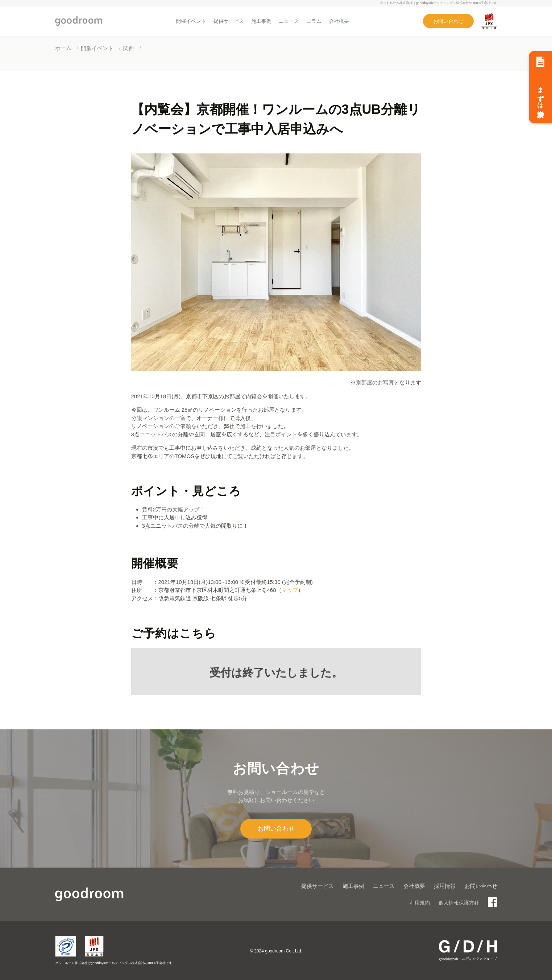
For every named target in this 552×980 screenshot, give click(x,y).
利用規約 (420, 903)
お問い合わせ (448, 21)
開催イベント (191, 21)
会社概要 (339, 21)
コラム (314, 21)
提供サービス (229, 21)
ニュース (289, 21)
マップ (290, 590)
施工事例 (261, 21)
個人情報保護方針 (459, 903)
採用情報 (445, 886)
